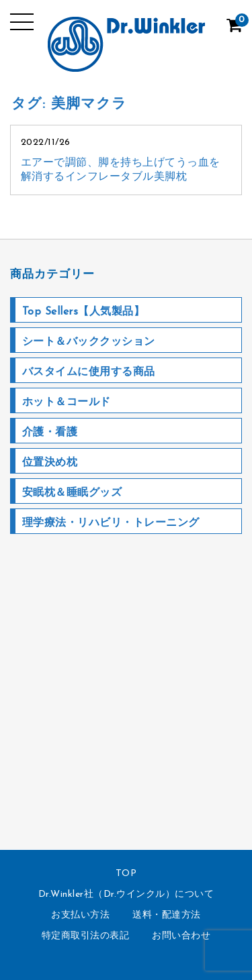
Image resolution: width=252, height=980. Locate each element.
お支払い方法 (80, 915)
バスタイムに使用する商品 (89, 372)
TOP (126, 874)
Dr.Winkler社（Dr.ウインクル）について (126, 894)
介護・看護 (50, 433)
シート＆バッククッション (89, 342)
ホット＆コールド (67, 402)
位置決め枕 (50, 463)
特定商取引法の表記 (86, 936)
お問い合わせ (181, 936)
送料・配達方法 (167, 915)
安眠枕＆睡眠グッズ (72, 493)
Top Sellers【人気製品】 (84, 312)
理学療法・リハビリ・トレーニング (111, 523)
